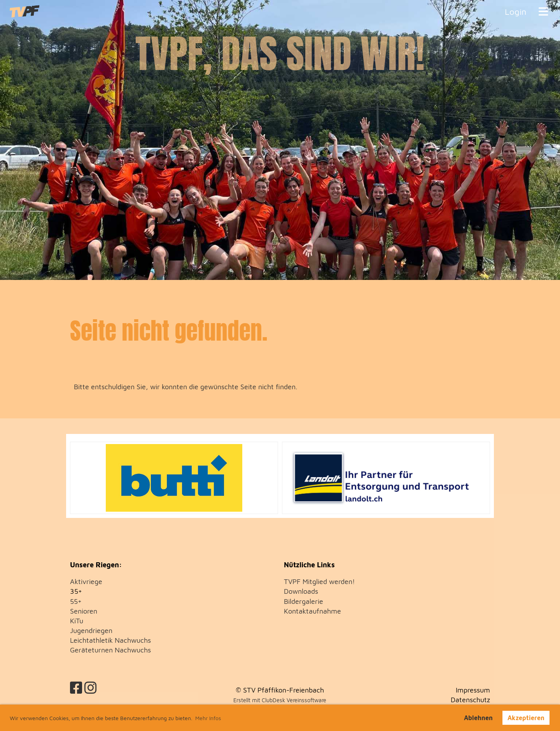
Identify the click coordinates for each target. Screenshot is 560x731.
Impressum (473, 690)
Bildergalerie (304, 601)
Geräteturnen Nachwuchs (110, 650)
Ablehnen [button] (478, 718)
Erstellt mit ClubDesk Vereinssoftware (280, 700)
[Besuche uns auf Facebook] (76, 688)
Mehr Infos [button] (208, 718)
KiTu (77, 621)
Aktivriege (86, 581)
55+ (76, 601)
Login (516, 12)
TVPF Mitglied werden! (319, 581)
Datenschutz (470, 700)
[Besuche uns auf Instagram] (91, 688)
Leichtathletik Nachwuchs (110, 640)
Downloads (301, 591)
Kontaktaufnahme (312, 611)
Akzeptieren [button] (526, 718)
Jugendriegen (91, 630)
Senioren (84, 611)
